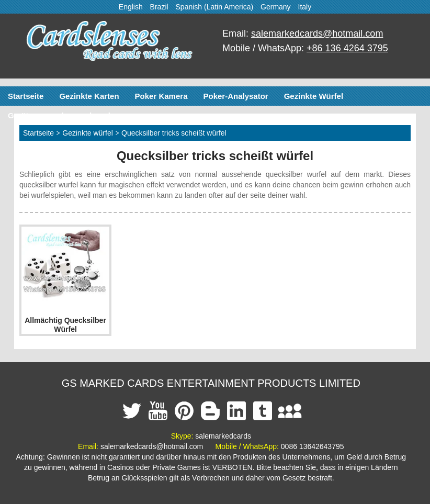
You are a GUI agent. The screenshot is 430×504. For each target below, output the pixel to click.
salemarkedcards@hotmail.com (317, 33)
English (131, 7)
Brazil (159, 7)
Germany (276, 7)
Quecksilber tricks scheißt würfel (174, 133)
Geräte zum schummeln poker (64, 115)
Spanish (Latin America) (215, 7)
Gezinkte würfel (87, 133)
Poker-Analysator (235, 96)
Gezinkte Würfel (314, 96)
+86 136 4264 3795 (347, 48)
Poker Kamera (161, 96)
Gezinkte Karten (89, 96)
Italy (305, 7)
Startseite (26, 96)
